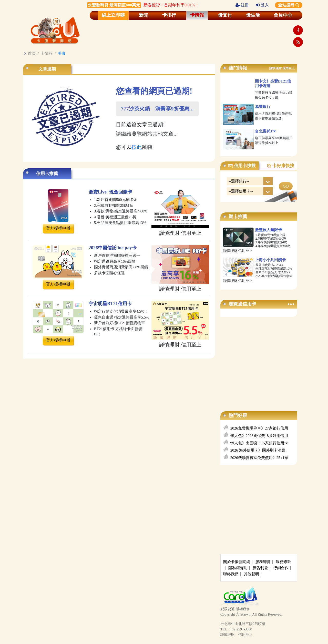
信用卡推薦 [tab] (47, 174)
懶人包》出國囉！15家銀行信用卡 (259, 443)
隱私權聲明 (238, 568)
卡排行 (169, 15)
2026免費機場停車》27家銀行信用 (259, 428)
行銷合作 (281, 568)
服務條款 (283, 562)
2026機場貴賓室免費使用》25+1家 (259, 458)
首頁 (32, 53)
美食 (62, 53)
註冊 (242, 5)
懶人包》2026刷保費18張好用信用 (259, 436)
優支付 (225, 15)
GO (286, 186)
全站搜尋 (289, 5)
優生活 (253, 15)
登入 (262, 5)
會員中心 (283, 15)
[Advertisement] (259, 359)
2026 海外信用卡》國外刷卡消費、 (260, 450)
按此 (137, 147)
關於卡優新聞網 (237, 562)
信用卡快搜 (242, 166)
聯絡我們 (231, 574)
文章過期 (47, 69)
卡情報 (197, 15)
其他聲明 (251, 574)
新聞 (143, 15)
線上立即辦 (113, 15)
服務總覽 (263, 562)
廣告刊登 (260, 568)
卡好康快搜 (280, 166)
